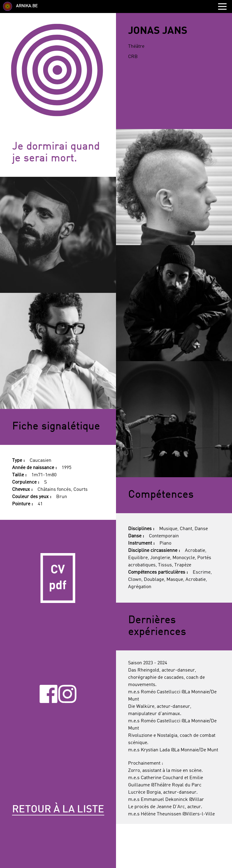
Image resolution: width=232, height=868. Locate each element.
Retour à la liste (58, 810)
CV (58, 578)
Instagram (67, 694)
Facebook (49, 694)
